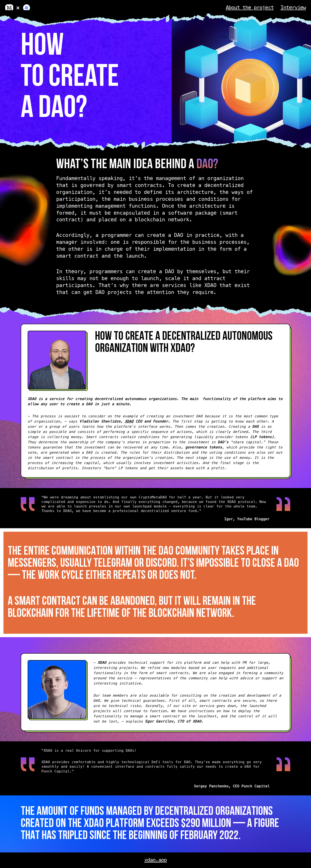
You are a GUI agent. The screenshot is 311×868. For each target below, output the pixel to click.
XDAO (129, 421)
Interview (293, 8)
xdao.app (155, 860)
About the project (250, 8)
